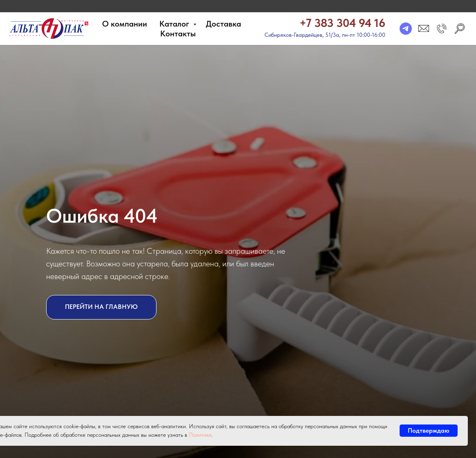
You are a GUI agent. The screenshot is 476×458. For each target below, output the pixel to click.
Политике (200, 435)
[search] (460, 29)
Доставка (223, 24)
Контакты (178, 34)
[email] (424, 29)
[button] (442, 29)
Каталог (175, 24)
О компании (125, 24)
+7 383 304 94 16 (342, 23)
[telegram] (406, 29)
